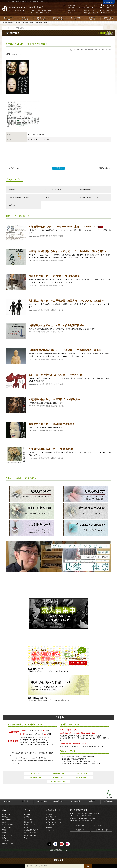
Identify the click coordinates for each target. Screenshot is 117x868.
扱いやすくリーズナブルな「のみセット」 (30, 493)
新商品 (4, 838)
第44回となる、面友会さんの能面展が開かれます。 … (58, 430)
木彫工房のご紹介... (104, 168)
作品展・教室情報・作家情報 (19, 197)
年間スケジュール (30, 825)
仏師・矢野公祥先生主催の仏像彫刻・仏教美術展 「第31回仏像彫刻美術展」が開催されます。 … (58, 331)
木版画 (4, 822)
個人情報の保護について (58, 782)
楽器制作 (5, 830)
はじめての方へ (42, 19)
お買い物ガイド (58, 19)
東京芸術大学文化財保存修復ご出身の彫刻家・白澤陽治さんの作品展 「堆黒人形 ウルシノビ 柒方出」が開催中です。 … (58, 307)
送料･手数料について (58, 773)
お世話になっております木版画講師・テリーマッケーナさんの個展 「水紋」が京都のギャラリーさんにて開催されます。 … (58, 233)
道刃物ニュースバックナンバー (56, 822)
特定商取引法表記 (82, 778)
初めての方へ (50, 814)
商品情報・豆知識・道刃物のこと (91, 197)
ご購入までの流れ (35, 773)
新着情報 (12, 190)
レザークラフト (7, 835)
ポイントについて (82, 773)
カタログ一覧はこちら (102, 830)
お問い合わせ (109, 19)
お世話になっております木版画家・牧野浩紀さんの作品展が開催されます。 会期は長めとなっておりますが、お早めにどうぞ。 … (58, 455)
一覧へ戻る (58, 168)
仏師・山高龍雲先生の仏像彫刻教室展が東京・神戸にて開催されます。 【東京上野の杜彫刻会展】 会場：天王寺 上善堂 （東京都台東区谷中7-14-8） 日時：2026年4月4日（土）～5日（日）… (58, 356)
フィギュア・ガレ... (13, 168)
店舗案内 (27, 814)
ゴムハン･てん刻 (7, 825)
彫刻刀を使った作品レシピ (32, 833)
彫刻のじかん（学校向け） (32, 835)
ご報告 (47, 197)
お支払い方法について (35, 778)
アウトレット (6, 841)
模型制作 (5, 833)
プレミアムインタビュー (53, 190)
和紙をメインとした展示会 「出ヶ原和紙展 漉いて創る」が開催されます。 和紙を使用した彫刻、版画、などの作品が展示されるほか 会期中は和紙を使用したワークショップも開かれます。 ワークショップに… (58, 257)
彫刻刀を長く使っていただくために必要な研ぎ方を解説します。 (84, 494)
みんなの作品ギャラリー (32, 830)
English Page (28, 838)
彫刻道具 (5, 817)
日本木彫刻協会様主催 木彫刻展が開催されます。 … (58, 405)
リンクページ (28, 820)
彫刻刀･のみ (6, 814)
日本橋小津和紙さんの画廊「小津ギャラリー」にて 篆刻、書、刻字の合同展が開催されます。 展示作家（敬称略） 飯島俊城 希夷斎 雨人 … (58, 381)
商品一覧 (25, 19)
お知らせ (12, 205)
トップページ (8, 19)
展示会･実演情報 (85, 190)
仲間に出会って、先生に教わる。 (84, 510)
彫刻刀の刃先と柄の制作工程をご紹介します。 (30, 510)
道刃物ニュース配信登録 (54, 820)
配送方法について (58, 778)
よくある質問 (75, 19)
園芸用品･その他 (7, 843)
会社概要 (92, 19)
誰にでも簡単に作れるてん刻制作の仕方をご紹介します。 (30, 528)
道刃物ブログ (28, 827)
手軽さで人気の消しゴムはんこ (84, 527)
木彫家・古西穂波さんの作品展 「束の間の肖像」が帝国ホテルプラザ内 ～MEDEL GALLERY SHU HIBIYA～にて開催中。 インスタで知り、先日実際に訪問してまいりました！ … (58, 282)
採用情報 (49, 827)
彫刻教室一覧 (28, 822)
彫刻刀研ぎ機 (6, 820)
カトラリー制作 (7, 827)
